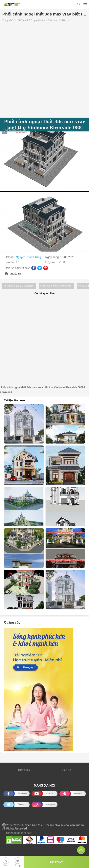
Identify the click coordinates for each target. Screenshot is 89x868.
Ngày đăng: (53, 257)
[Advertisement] (44, 71)
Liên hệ (66, 770)
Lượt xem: (52, 262)
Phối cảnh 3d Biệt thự (59, 20)
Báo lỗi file (15, 274)
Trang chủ (8, 20)
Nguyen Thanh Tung (28, 257)
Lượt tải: (10, 262)
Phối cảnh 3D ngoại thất (31, 20)
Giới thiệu (24, 770)
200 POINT (56, 862)
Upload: (10, 257)
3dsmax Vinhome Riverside (56, 286)
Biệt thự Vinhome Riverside (19, 286)
